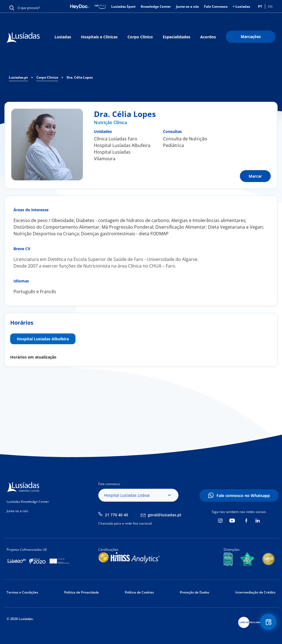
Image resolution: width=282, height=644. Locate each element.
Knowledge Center (156, 6)
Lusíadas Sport (123, 6)
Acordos (208, 37)
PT (260, 6)
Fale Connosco (216, 6)
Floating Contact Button (267, 623)
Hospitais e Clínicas (99, 37)
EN (270, 6)
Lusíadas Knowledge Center (28, 502)
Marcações (251, 37)
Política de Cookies (139, 592)
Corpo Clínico (140, 37)
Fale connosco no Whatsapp (243, 495)
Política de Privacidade (82, 592)
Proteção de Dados (195, 592)
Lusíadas (63, 37)
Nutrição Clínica (110, 122)
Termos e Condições (22, 592)
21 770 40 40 (116, 515)
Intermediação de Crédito (255, 592)
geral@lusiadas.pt (165, 515)
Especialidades (177, 37)
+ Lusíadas (241, 6)
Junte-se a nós (187, 6)
